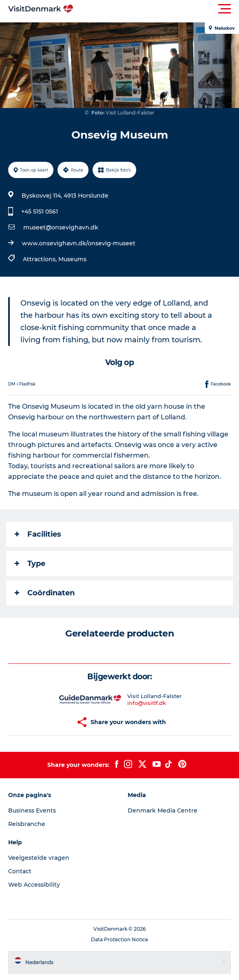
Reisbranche (27, 824)
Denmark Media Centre (163, 810)
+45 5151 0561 (40, 211)
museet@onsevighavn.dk (61, 227)
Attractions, (41, 259)
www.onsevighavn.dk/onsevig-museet (79, 243)
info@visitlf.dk (147, 703)
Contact (20, 871)
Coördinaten (45, 593)
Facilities (38, 534)
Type (30, 564)
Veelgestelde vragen (39, 858)
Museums (72, 259)
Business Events (32, 810)
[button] (156, 9)
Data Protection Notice (119, 939)
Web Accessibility (34, 885)
